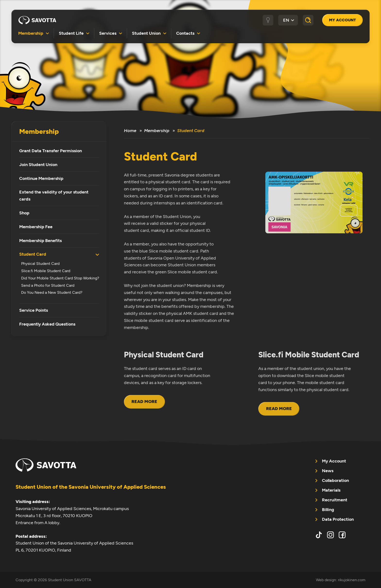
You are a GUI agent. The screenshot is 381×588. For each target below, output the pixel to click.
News (328, 471)
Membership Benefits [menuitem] (40, 241)
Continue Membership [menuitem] (41, 178)
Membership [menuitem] (31, 33)
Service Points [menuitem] (34, 310)
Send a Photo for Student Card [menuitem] (48, 285)
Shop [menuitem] (24, 213)
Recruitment (335, 500)
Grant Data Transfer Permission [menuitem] (51, 151)
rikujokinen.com (352, 580)
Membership (39, 131)
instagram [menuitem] (330, 535)
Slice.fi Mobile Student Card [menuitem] (46, 271)
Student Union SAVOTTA (37, 20)
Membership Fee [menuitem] (36, 227)
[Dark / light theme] (268, 20)
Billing (328, 510)
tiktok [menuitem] (319, 535)
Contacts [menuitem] (185, 33)
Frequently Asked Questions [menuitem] (47, 324)
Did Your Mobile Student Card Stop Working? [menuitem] (60, 278)
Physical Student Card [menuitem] (40, 264)
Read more (144, 402)
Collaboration (335, 480)
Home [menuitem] (130, 131)
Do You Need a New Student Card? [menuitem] (52, 292)
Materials (331, 490)
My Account (342, 20)
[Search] (308, 20)
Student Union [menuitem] (146, 33)
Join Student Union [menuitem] (38, 165)
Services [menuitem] (108, 33)
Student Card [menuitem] (33, 254)
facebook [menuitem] (342, 535)
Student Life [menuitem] (71, 33)
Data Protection (338, 519)
